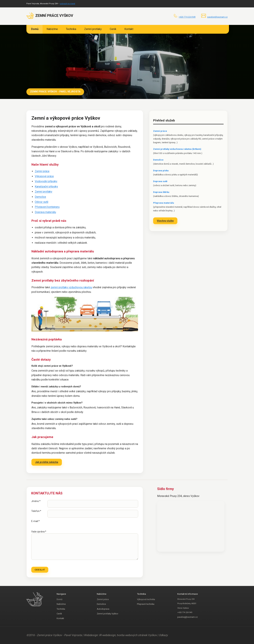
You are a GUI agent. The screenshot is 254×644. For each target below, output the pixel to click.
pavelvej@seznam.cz (217, 17)
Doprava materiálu (45, 212)
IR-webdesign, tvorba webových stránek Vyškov (128, 635)
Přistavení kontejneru (47, 207)
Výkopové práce (44, 176)
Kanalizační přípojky (46, 187)
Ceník (113, 29)
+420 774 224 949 (187, 17)
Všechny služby (165, 221)
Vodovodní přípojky (46, 181)
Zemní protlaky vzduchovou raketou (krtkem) (177, 149)
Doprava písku (161, 171)
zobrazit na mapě (67, 4)
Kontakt (129, 29)
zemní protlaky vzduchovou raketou (71, 287)
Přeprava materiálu (164, 203)
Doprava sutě (160, 181)
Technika (71, 29)
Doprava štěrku (161, 192)
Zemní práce (42, 171)
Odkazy (163, 635)
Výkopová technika (146, 599)
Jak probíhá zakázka (47, 462)
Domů (35, 29)
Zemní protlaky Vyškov (108, 614)
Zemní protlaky (93, 29)
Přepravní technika (146, 604)
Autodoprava (103, 609)
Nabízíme (52, 29)
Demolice (40, 197)
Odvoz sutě (42, 202)
